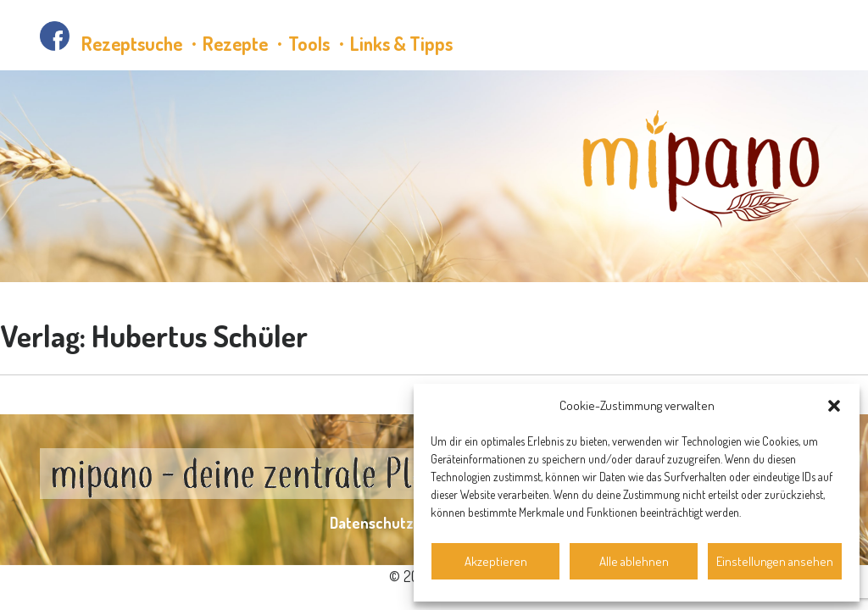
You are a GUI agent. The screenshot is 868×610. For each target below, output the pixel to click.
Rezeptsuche (132, 43)
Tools (309, 43)
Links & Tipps (401, 43)
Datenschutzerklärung (404, 523)
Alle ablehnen (634, 561)
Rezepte (235, 43)
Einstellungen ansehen (775, 561)
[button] (834, 406)
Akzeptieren (496, 561)
